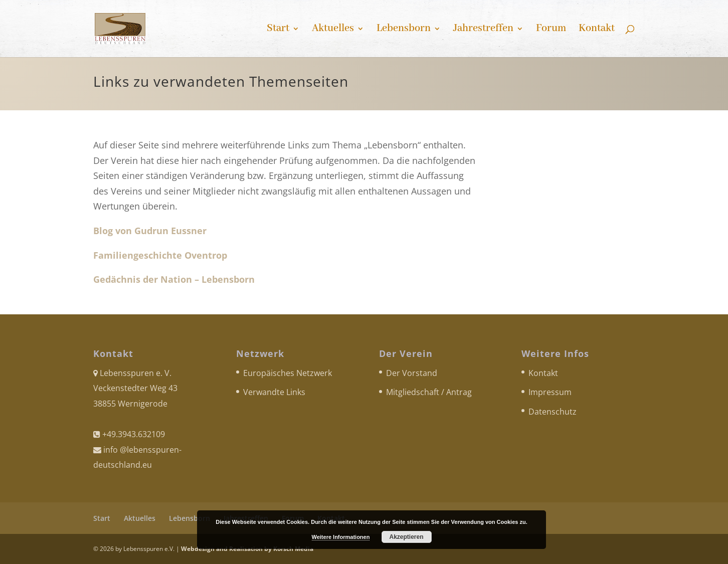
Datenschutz (553, 412)
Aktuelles (333, 30)
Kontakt (597, 30)
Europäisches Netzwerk (288, 373)
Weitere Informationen (341, 537)
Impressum (550, 392)
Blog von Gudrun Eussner (150, 231)
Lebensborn (404, 30)
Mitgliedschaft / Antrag (429, 392)
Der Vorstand (412, 373)
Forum (551, 30)
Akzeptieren (406, 537)
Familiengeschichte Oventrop (160, 255)
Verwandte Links (274, 392)
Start (278, 30)
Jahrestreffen (483, 30)
